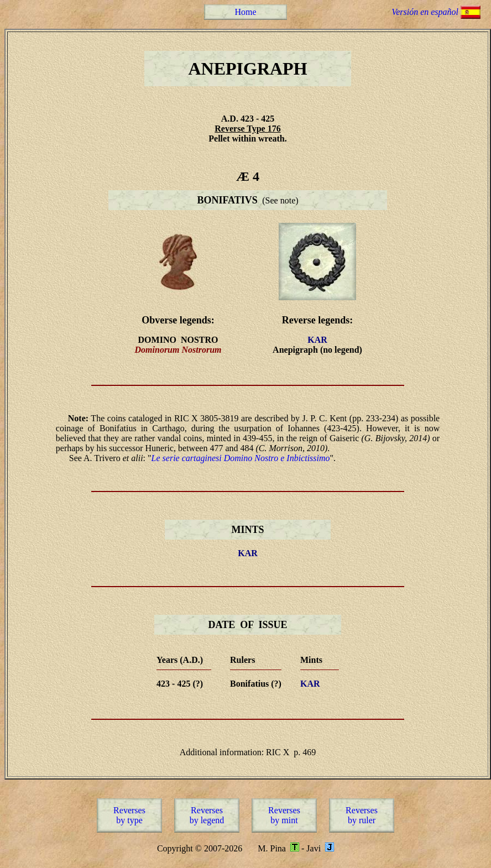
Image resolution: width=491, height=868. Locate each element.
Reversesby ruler (362, 815)
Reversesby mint (284, 815)
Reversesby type (129, 815)
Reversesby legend (207, 815)
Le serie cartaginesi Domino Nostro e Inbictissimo (241, 458)
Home (245, 12)
